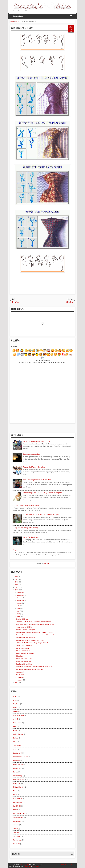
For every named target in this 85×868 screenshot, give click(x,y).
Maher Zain (17, 783)
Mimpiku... (20, 656)
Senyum (15, 550)
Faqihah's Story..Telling (24, 664)
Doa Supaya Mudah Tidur (32, 454)
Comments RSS (71, 865)
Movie (15, 791)
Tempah (16, 832)
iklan (15, 742)
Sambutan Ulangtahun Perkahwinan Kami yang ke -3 (34, 667)
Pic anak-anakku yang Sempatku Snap (29, 669)
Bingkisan (17, 704)
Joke (15, 749)
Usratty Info (17, 840)
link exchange (18, 776)
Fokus (15, 730)
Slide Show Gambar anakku (26, 638)
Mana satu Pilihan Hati (24, 659)
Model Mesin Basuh (23, 651)
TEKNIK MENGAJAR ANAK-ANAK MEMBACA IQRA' (41, 515)
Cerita (15, 708)
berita (15, 700)
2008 (17, 590)
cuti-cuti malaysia (19, 715)
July (18, 606)
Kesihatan (17, 761)
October (20, 598)
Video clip (17, 844)
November (20, 595)
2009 (17, 587)
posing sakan (18, 798)
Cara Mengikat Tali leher (22, 28)
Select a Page (18, 16)
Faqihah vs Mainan (23, 648)
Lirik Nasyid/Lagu (19, 779)
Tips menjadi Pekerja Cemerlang (34, 467)
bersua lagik (20, 675)
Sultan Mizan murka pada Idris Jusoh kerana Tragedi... (35, 632)
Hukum (16, 738)
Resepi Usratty (18, 802)
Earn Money (17, 723)
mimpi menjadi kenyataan (25, 653)
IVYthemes (27, 866)
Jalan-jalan (17, 746)
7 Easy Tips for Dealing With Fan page (26, 528)
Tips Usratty (17, 836)
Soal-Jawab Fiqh (19, 814)
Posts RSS (60, 865)
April (18, 614)
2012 (17, 579)
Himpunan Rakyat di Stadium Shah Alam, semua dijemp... (36, 624)
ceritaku (16, 711)
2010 (17, 585)
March (19, 616)
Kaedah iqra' (17, 753)
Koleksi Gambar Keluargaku (26, 630)
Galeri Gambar (18, 734)
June (19, 608)
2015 (17, 577)
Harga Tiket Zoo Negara (31, 537)
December (20, 593)
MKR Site (35, 866)
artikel (15, 696)
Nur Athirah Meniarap (23, 661)
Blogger (46, 563)
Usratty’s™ (25, 865)
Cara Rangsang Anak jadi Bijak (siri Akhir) (37, 480)
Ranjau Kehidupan (23, 619)
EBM (15, 727)
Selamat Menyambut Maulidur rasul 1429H (31, 640)
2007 (17, 683)
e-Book (16, 719)
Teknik (15, 829)
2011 (17, 582)
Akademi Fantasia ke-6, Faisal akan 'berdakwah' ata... (34, 622)
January (20, 680)
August (19, 603)
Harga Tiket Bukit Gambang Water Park (36, 441)
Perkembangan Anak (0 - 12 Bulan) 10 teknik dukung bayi (43, 493)
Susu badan (17, 821)
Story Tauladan (18, 817)
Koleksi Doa (17, 768)
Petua (15, 795)
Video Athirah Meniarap (24, 645)
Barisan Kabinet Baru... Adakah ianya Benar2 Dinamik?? (35, 635)
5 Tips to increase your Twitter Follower (26, 505)
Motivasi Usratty (19, 787)
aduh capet (20, 672)
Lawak (15, 772)
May (18, 611)
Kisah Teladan (18, 764)
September (21, 600)
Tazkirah (16, 825)
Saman (16, 810)
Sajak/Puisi (17, 806)
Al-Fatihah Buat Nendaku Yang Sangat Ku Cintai (33, 643)
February (20, 677)
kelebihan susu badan (21, 757)
